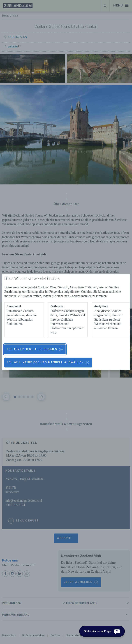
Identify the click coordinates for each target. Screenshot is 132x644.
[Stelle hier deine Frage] (102, 631)
